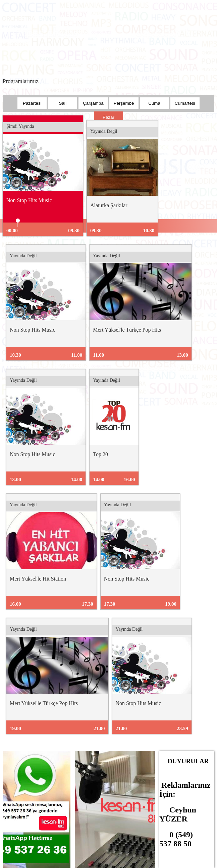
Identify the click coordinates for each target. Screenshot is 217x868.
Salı (63, 103)
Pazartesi (32, 103)
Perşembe (124, 103)
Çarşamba (93, 103)
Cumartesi (185, 103)
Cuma (154, 103)
